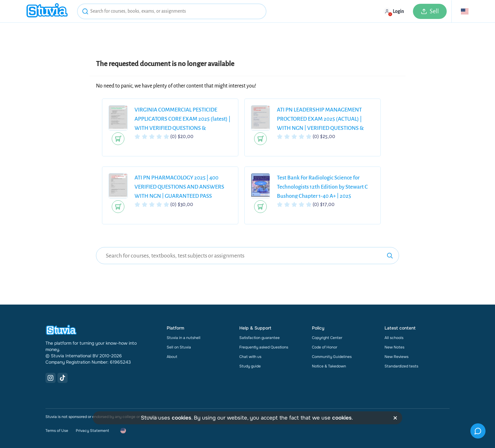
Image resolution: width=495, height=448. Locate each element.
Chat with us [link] (250, 357)
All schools (394, 338)
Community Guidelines (332, 357)
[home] (47, 11)
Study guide (250, 366)
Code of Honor (325, 347)
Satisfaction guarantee (259, 338)
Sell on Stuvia (179, 347)
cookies (182, 418)
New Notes (394, 347)
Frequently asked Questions (264, 347)
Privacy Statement (92, 431)
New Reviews (397, 357)
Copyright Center (327, 338)
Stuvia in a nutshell (184, 338)
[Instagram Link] (51, 378)
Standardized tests (401, 366)
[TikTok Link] (63, 378)
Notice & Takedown (329, 366)
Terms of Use (57, 431)
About (172, 357)
